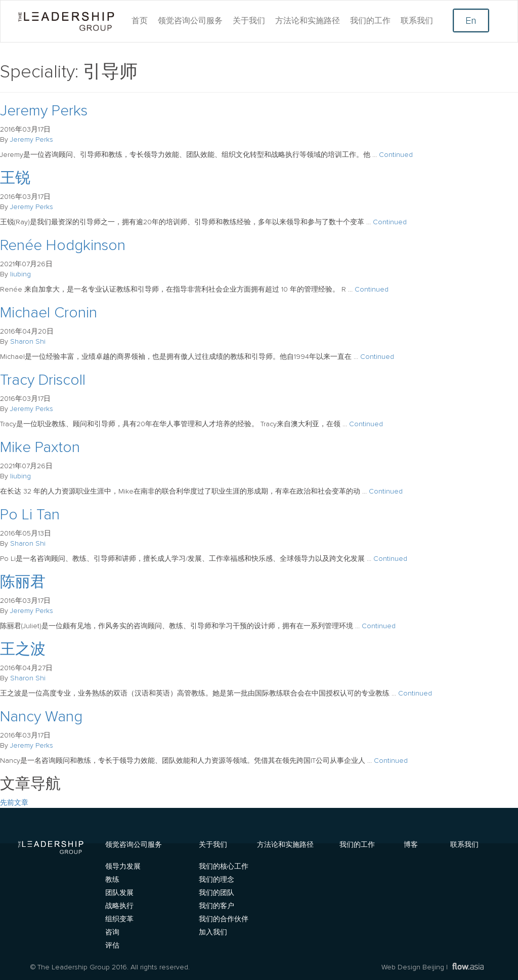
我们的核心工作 (224, 867)
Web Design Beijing (413, 967)
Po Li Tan (30, 515)
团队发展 (119, 893)
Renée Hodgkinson (63, 246)
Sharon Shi (28, 342)
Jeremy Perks (44, 111)
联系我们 (417, 21)
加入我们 (213, 932)
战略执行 (119, 906)
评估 (112, 946)
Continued (396, 155)
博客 (411, 844)
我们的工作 (370, 21)
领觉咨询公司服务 (190, 21)
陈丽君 (23, 582)
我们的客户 (217, 906)
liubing (20, 274)
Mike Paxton (40, 447)
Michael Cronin (49, 313)
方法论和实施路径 (308, 21)
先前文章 (14, 803)
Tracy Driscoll (43, 380)
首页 (140, 21)
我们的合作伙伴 (224, 919)
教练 (112, 880)
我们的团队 (217, 893)
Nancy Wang (41, 717)
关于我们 (249, 21)
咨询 (112, 932)
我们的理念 (217, 880)
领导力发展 (123, 867)
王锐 (15, 178)
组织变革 (119, 919)
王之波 (23, 649)
